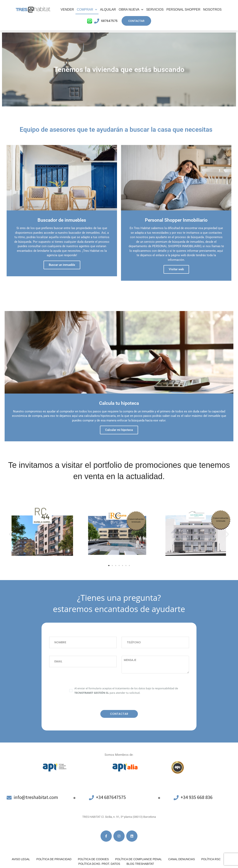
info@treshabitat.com (37, 797)
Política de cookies (93, 859)
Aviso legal (21, 859)
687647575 (109, 21)
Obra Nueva (131, 10)
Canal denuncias (182, 859)
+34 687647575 (111, 797)
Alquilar (108, 10)
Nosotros (212, 10)
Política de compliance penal (139, 859)
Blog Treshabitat (140, 864)
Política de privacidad (54, 859)
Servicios (155, 10)
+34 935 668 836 (197, 797)
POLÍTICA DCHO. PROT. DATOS (99, 864)
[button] (11, 534)
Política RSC (211, 859)
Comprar (87, 10)
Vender (67, 10)
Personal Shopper (183, 10)
